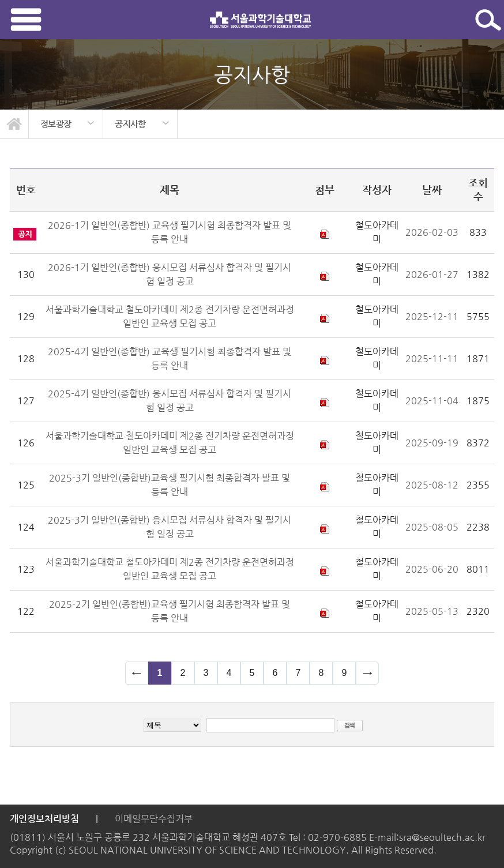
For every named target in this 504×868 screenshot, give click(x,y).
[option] (66, 124)
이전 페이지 (137, 673)
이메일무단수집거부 (154, 819)
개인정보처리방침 (44, 819)
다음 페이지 (367, 673)
